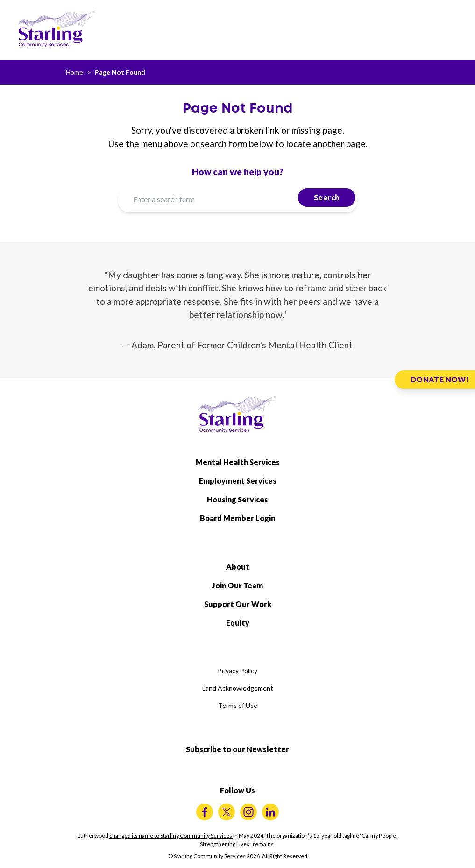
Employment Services (238, 481)
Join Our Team (237, 585)
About (238, 567)
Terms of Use (238, 705)
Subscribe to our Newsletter (237, 749)
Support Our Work (238, 604)
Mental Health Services (238, 462)
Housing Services (237, 499)
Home (74, 72)
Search (326, 197)
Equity (238, 623)
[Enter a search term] (238, 199)
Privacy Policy (237, 671)
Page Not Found (120, 72)
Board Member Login (237, 518)
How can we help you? (238, 172)
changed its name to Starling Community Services (171, 836)
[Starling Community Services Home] (57, 29)
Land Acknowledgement (238, 688)
